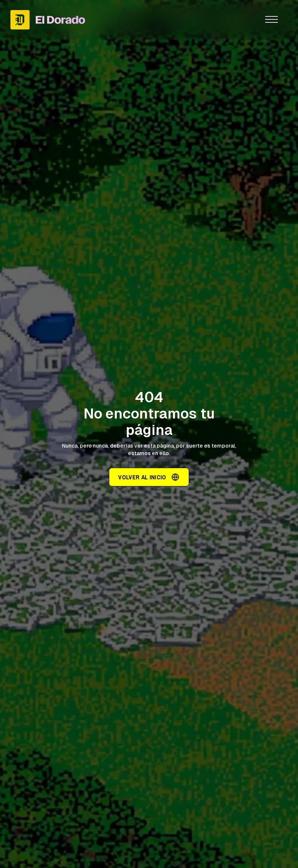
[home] (128, 20)
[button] (272, 20)
